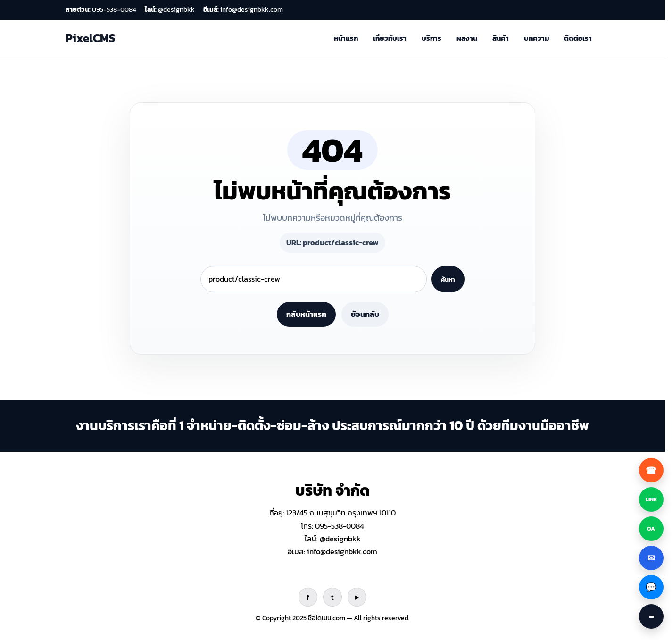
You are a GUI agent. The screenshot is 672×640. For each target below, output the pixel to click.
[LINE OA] (651, 529)
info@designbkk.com (342, 551)
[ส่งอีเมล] (651, 558)
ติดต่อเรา (578, 38)
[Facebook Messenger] (651, 587)
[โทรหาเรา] (651, 470)
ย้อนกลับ (365, 314)
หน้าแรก (346, 38)
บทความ (536, 38)
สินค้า (501, 38)
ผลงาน (467, 38)
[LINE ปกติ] (651, 499)
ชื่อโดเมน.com (327, 618)
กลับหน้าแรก (306, 314)
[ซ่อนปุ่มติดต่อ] (651, 616)
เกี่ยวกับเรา (390, 38)
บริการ (431, 38)
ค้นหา (448, 279)
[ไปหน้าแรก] (90, 38)
